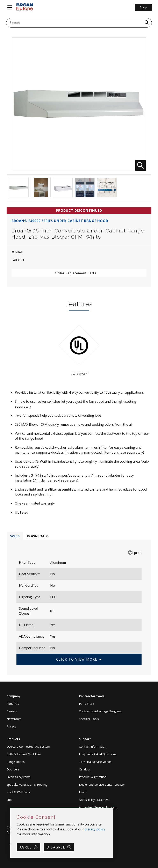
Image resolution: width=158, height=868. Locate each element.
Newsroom (14, 719)
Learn (83, 792)
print (138, 553)
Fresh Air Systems (19, 777)
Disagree (56, 847)
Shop (10, 800)
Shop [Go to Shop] (143, 7)
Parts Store (87, 704)
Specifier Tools (89, 719)
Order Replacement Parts (76, 273)
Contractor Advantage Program (100, 711)
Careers (12, 711)
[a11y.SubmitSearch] (147, 23)
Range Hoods (16, 762)
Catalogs (85, 769)
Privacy (11, 726)
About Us (13, 704)
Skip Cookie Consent (11, 808)
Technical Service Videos (95, 762)
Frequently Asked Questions (98, 754)
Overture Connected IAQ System (28, 747)
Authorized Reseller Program (98, 807)
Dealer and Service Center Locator (102, 785)
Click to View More (77, 659)
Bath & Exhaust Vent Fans (24, 754)
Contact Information (93, 747)
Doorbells (13, 769)
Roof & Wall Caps (18, 792)
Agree (26, 847)
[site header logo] (25, 7)
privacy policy (95, 829)
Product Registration (93, 777)
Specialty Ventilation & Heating (27, 785)
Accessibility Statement (94, 800)
